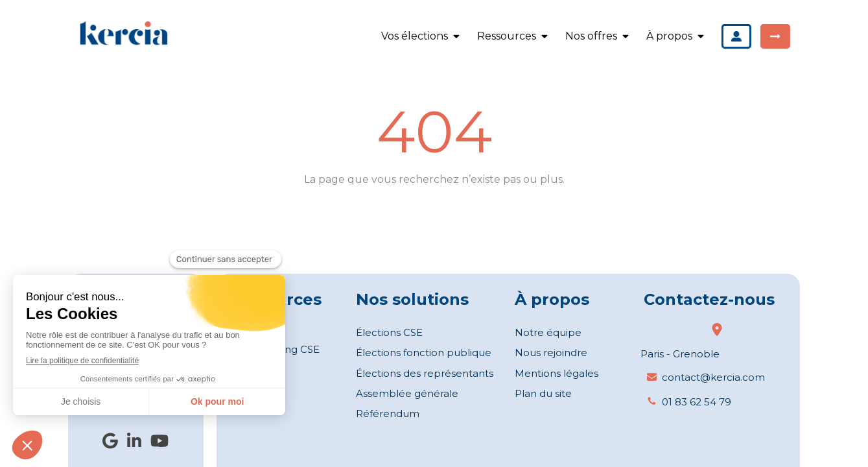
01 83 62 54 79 (697, 402)
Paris (652, 354)
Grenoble (696, 354)
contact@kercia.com (713, 377)
